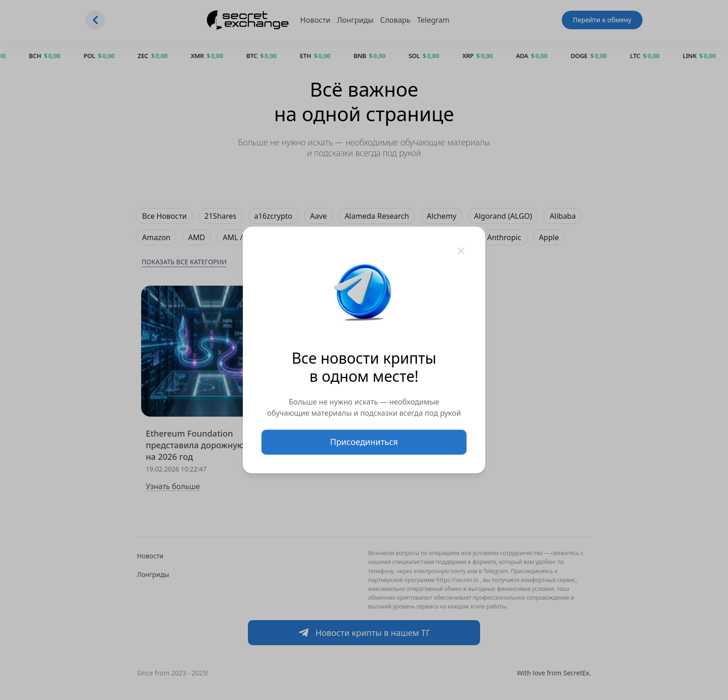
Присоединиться (364, 442)
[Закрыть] (461, 251)
